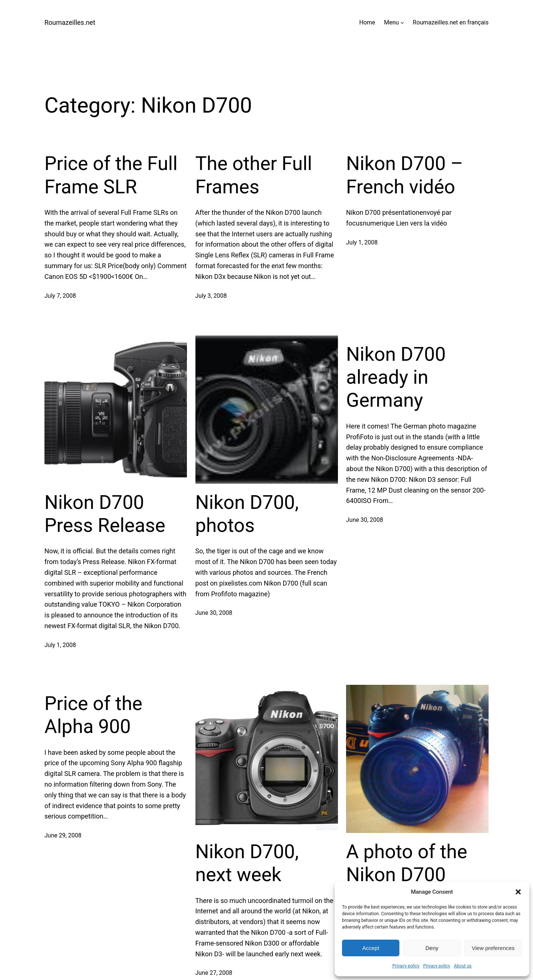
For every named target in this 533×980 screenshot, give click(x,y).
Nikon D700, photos (247, 514)
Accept (371, 948)
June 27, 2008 (214, 973)
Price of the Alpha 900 (93, 715)
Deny (432, 948)
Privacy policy (406, 966)
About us (463, 966)
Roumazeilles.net (70, 22)
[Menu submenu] (402, 23)
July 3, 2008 (211, 296)
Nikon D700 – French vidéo (405, 175)
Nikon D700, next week (247, 863)
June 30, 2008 (214, 613)
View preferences (493, 948)
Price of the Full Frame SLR (111, 175)
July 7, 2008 (60, 296)
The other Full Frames (254, 175)
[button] (518, 892)
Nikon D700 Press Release (105, 514)
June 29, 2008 (63, 835)
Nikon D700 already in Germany (396, 377)
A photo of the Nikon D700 (407, 863)
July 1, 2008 (362, 242)
